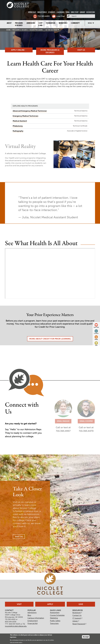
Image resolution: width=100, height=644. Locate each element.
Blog (29, 615)
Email (68, 12)
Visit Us (81, 50)
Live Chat (61, 16)
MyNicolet (32, 12)
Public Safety (55, 621)
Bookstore (91, 12)
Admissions (31, 23)
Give (81, 604)
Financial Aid (33, 623)
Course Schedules (57, 615)
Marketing (54, 618)
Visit (96, 345)
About (9, 23)
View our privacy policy (16, 642)
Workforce (63, 23)
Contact (96, 333)
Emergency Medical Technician (25, 116)
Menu (90, 23)
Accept (86, 637)
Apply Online (19, 50)
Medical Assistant (20, 121)
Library (82, 12)
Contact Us (77, 615)
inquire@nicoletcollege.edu (16, 626)
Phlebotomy (18, 126)
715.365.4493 (44, 16)
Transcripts (54, 623)
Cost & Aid (40, 24)
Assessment (55, 613)
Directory (75, 12)
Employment (33, 621)
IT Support (78, 618)
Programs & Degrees (19, 24)
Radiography (18, 131)
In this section (51, 30)
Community (75, 23)
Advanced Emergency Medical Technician (30, 111)
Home (8, 30)
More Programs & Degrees (50, 51)
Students (52, 12)
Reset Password (80, 624)
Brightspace (42, 12)
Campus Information (36, 618)
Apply (96, 339)
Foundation (51, 23)
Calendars (60, 12)
